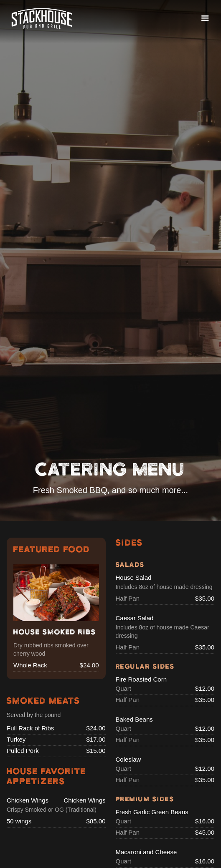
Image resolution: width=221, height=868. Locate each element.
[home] (42, 18)
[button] (205, 18)
